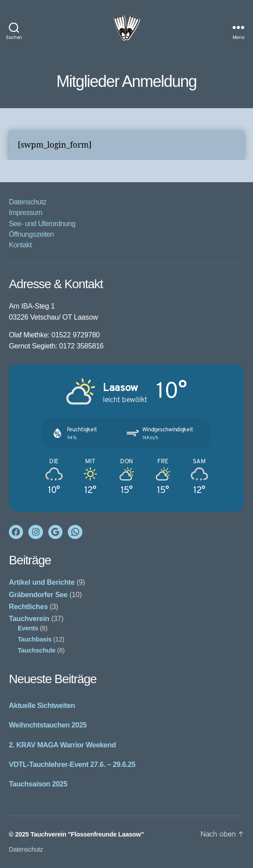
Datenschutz (28, 202)
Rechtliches (28, 606)
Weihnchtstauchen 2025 (48, 725)
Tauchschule (37, 650)
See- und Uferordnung (42, 223)
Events (28, 628)
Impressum (26, 212)
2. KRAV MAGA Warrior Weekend (62, 745)
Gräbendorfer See (38, 594)
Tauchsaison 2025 (38, 784)
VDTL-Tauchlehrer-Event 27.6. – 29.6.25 (72, 764)
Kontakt (20, 245)
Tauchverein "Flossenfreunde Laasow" (87, 834)
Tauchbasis (35, 639)
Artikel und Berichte (42, 582)
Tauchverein (29, 618)
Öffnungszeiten (31, 234)
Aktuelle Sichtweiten (42, 705)
